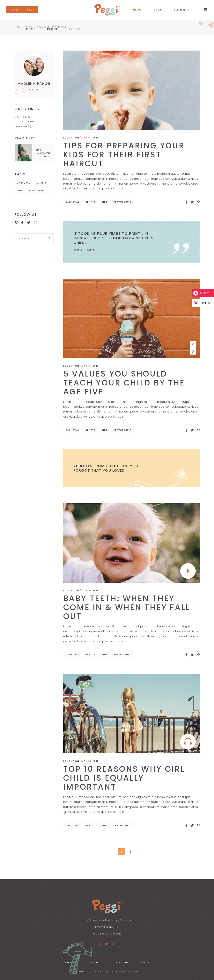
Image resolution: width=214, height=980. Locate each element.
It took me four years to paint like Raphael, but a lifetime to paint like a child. (114, 238)
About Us (72, 962)
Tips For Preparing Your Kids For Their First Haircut (124, 155)
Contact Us (120, 962)
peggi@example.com (107, 934)
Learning (21, 126)
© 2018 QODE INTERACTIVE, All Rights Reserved (107, 972)
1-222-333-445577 (107, 927)
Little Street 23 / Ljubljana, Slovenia (107, 920)
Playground (123, 202)
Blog (95, 962)
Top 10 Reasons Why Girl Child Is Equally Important (124, 778)
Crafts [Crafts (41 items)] (42, 183)
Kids (105, 202)
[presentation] (193, 344)
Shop (146, 962)
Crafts (91, 202)
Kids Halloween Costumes (43, 153)
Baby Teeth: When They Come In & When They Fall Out (127, 607)
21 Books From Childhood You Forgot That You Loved (106, 468)
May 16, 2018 (90, 138)
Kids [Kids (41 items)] (20, 191)
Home (18, 27)
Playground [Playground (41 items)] (38, 191)
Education (71, 138)
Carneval (72, 202)
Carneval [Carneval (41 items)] (23, 183)
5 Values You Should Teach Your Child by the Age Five (124, 383)
